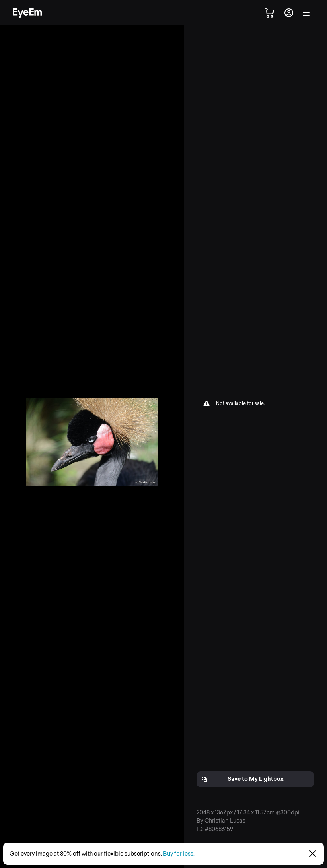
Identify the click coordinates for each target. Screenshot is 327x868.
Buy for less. (179, 854)
